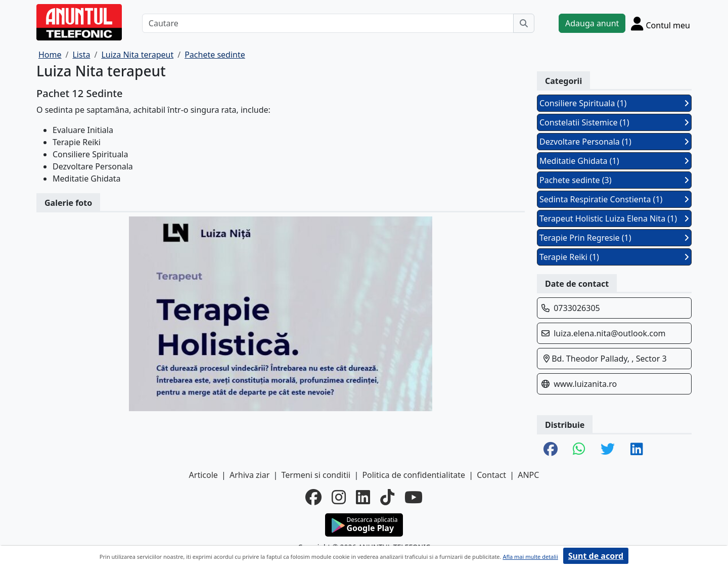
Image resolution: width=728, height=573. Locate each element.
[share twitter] (608, 450)
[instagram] (339, 497)
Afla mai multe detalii (530, 557)
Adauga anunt (592, 23)
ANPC (528, 475)
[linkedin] (363, 497)
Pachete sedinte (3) (614, 180)
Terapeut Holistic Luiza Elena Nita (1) (614, 218)
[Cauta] (524, 23)
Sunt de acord (596, 556)
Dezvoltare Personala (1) (614, 142)
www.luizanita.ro (585, 384)
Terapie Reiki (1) (614, 257)
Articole (203, 475)
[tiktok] (387, 497)
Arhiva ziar (249, 475)
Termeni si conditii (316, 475)
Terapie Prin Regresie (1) (614, 238)
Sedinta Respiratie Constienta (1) (614, 199)
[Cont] (661, 23)
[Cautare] (328, 23)
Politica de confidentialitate (414, 475)
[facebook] (313, 497)
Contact (491, 475)
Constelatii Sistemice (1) (614, 122)
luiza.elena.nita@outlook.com (609, 333)
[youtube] (414, 497)
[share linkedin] (637, 450)
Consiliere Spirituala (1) (614, 103)
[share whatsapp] (579, 450)
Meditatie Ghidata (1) (614, 161)
